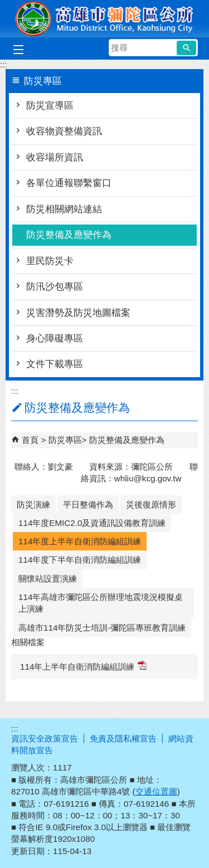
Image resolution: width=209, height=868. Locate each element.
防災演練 (33, 504)
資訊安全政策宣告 (45, 738)
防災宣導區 (50, 106)
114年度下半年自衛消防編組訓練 (80, 560)
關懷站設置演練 (48, 579)
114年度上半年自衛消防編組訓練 (80, 541)
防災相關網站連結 (64, 209)
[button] (186, 48)
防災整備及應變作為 (69, 235)
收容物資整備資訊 (64, 131)
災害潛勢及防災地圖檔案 (78, 313)
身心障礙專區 (55, 338)
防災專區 (65, 440)
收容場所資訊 (55, 157)
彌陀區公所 (105, 19)
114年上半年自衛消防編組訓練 (83, 666)
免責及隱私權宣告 (123, 738)
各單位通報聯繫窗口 (69, 183)
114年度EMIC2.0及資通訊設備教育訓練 (92, 523)
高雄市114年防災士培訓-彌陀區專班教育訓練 (102, 628)
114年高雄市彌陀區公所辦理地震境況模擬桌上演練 (101, 603)
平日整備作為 (88, 504)
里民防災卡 (50, 261)
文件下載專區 (55, 364)
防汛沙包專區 (55, 287)
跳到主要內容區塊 (6, 6)
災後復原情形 (151, 504)
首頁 (30, 440)
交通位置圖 (156, 791)
